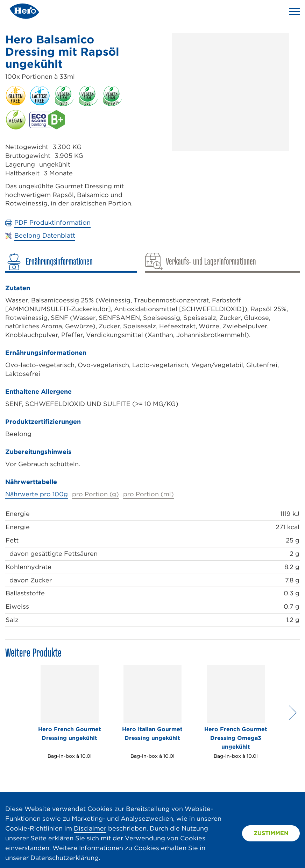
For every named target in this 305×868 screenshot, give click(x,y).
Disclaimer (90, 828)
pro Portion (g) (95, 494)
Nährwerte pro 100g (37, 494)
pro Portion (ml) (148, 494)
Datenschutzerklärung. (65, 858)
